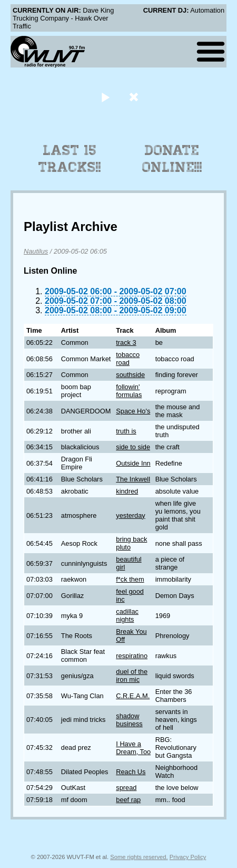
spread (126, 788)
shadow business (129, 720)
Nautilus (36, 251)
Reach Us (131, 772)
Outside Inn (133, 463)
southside (130, 375)
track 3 (126, 343)
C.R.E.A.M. (133, 696)
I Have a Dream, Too (133, 748)
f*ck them (130, 579)
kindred (127, 491)
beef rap (128, 800)
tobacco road (128, 359)
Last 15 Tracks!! (70, 159)
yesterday (130, 515)
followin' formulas (129, 391)
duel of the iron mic (132, 676)
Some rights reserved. (139, 857)
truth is (126, 431)
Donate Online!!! (172, 159)
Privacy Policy (188, 857)
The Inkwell (133, 479)
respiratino (132, 656)
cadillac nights (127, 615)
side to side (133, 447)
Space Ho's (133, 411)
